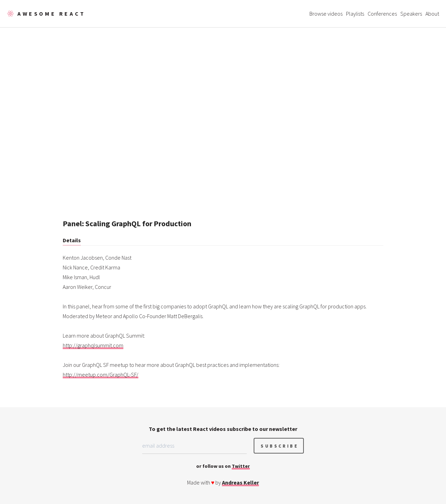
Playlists (355, 14)
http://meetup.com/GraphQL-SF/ (101, 375)
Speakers (411, 14)
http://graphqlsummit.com (93, 345)
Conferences (382, 14)
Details (72, 240)
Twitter (241, 466)
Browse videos (326, 14)
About (432, 14)
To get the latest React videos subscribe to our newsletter (223, 429)
